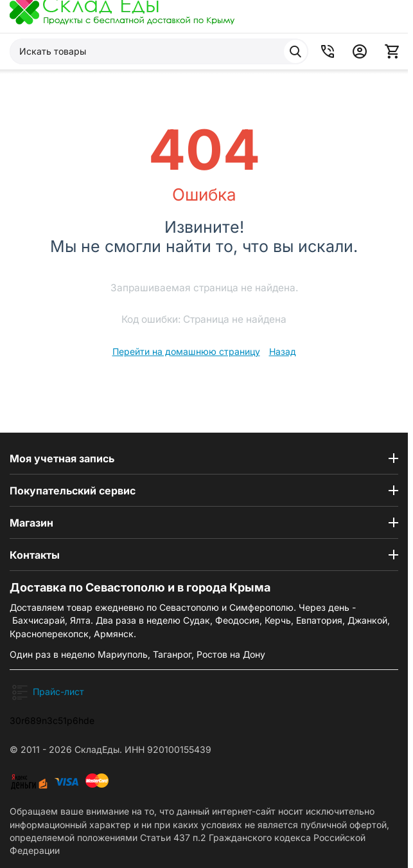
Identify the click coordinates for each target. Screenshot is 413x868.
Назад (283, 351)
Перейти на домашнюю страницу (186, 351)
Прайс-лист (58, 692)
